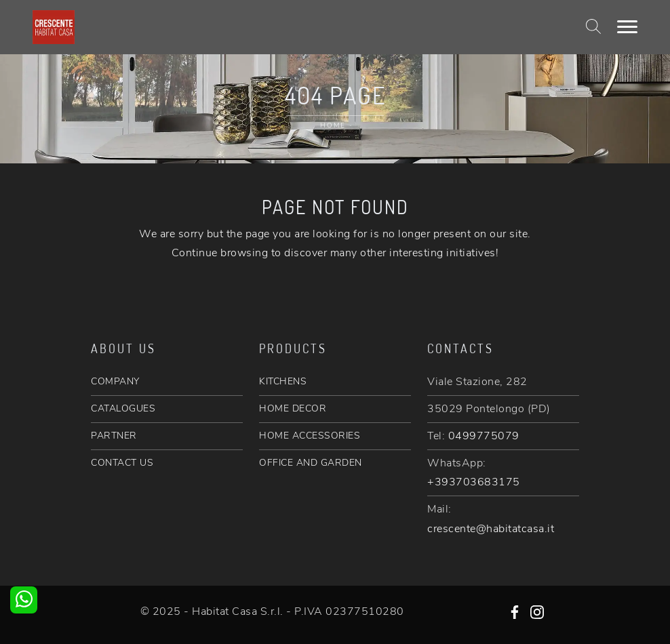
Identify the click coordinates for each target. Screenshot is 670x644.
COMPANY (115, 381)
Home (333, 125)
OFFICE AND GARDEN (311, 463)
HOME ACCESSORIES (310, 436)
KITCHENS (283, 381)
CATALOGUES (123, 408)
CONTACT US (122, 463)
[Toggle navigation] (627, 27)
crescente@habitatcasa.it (491, 529)
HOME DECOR (293, 408)
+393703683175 (474, 482)
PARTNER (114, 436)
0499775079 (484, 436)
